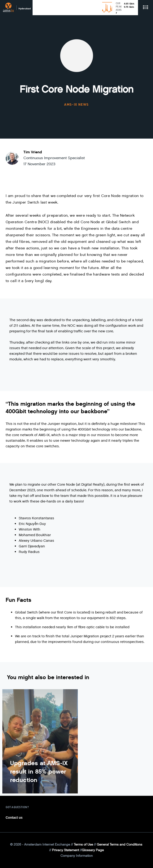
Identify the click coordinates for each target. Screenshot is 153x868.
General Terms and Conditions (119, 845)
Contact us (14, 818)
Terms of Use (83, 845)
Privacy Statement (65, 850)
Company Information (77, 856)
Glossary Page (93, 850)
